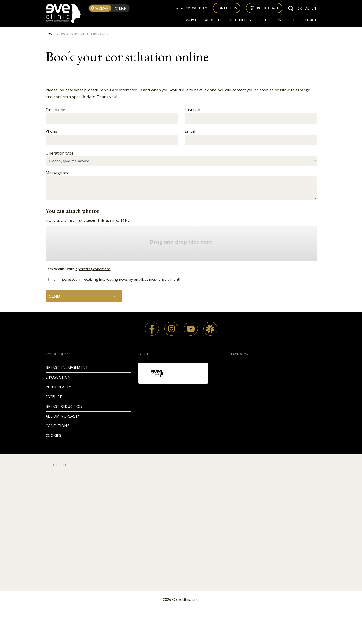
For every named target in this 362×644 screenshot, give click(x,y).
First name (55, 110)
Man (123, 8)
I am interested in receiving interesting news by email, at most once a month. (117, 279)
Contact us (227, 8)
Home (50, 34)
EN (314, 8)
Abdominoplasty (63, 416)
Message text (58, 173)
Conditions (57, 426)
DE (307, 8)
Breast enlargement (67, 367)
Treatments (239, 20)
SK (300, 8)
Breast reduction (64, 406)
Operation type (60, 153)
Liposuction (58, 377)
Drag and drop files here (181, 242)
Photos (264, 20)
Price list (286, 20)
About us (214, 20)
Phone (51, 131)
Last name (194, 110)
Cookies (53, 435)
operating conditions (93, 269)
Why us (193, 20)
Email (190, 131)
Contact (308, 20)
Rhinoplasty (58, 387)
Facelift (54, 397)
